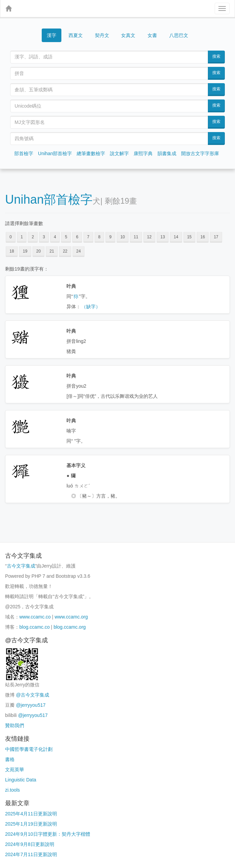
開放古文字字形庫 (200, 153)
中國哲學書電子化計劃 (29, 749)
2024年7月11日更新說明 (31, 854)
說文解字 (119, 153)
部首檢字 (24, 153)
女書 (152, 35)
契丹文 (102, 35)
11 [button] (136, 237)
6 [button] (77, 237)
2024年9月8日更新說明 (30, 844)
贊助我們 (15, 725)
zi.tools (13, 790)
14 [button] (176, 237)
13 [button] (163, 237)
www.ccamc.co (35, 617)
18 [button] (12, 251)
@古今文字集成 (33, 695)
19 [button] (25, 251)
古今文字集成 (21, 566)
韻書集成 (167, 153)
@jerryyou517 (31, 705)
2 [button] (33, 237)
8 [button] (100, 237)
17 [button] (216, 237)
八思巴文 (179, 35)
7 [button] (88, 237)
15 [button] (189, 237)
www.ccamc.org (71, 617)
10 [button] (123, 237)
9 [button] (110, 237)
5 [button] (66, 237)
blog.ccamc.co (34, 627)
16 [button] (203, 237)
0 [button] (11, 237)
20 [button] (38, 251)
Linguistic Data (21, 780)
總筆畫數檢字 (91, 153)
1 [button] (22, 237)
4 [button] (55, 237)
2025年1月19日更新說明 (31, 824)
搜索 (216, 56)
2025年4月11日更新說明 (31, 814)
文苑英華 (15, 770)
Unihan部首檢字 (55, 153)
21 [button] (52, 251)
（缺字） (91, 307)
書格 (10, 759)
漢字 (52, 35)
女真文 (128, 35)
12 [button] (149, 237)
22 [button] (65, 251)
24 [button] (79, 251)
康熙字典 (143, 153)
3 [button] (44, 237)
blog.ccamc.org (70, 627)
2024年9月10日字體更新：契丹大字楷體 (48, 834)
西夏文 (76, 35)
